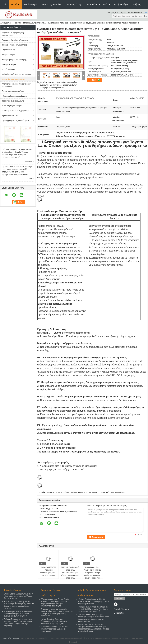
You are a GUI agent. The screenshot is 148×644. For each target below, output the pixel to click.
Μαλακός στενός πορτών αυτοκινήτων (17, 74)
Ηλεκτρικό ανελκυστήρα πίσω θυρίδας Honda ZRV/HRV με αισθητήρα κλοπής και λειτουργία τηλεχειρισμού (93, 609)
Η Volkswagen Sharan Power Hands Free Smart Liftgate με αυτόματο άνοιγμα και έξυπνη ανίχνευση (18, 614)
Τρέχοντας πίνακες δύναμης (13, 101)
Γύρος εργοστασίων (52, 4)
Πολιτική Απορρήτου (11, 638)
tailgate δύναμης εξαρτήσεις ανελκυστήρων (13, 34)
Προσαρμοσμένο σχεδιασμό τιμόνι (15, 120)
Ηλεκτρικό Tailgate (9, 64)
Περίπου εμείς (31, 4)
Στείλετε (119, 599)
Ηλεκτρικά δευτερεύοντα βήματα (14, 96)
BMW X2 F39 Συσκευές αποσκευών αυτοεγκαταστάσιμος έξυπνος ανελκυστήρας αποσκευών (70, 573)
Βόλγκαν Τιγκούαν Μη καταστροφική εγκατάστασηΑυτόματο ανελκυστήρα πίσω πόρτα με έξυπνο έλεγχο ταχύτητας (18, 622)
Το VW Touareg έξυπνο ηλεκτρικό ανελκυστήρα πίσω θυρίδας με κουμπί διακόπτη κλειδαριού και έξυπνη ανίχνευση (19, 605)
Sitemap (125, 609)
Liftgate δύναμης (8, 50)
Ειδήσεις (137, 4)
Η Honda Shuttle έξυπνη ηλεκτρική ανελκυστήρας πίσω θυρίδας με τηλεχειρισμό (54, 629)
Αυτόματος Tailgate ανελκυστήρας (15, 40)
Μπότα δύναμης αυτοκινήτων (35, 23)
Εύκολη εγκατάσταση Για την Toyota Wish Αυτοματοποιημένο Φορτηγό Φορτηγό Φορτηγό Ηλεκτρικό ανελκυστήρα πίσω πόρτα (55, 603)
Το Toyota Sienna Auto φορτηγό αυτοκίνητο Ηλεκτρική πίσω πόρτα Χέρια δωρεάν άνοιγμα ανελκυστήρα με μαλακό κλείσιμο (93, 618)
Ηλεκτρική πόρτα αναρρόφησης (14, 60)
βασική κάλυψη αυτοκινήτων (13, 91)
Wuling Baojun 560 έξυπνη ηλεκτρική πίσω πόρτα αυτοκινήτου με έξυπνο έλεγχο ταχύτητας (18, 596)
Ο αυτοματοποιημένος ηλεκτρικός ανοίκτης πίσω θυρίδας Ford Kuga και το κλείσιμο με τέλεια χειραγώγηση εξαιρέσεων (57, 612)
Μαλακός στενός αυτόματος (89, 492)
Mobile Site (119, 613)
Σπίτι (5, 4)
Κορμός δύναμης (9, 69)
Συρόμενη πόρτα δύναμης (12, 106)
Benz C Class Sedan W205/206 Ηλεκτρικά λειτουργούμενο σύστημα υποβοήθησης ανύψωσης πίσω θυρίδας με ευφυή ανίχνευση (93, 628)
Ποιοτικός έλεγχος (74, 4)
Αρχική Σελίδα (6, 23)
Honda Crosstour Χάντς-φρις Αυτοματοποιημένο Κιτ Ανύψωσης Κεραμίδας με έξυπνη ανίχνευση (54, 621)
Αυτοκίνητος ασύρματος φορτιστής (15, 111)
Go (145, 16)
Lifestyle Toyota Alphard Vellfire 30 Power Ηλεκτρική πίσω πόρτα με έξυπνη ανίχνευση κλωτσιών (94, 601)
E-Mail (117, 609)
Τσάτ (96, 80)
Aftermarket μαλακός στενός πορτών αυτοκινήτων (16, 85)
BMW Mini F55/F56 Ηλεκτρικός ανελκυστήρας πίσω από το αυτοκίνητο (48, 571)
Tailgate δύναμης (9, 55)
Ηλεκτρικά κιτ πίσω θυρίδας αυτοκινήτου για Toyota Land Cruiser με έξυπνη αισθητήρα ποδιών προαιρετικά (59, 85)
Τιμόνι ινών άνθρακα (10, 116)
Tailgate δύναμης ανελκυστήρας (14, 45)
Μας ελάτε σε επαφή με (99, 4)
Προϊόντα (16, 4)
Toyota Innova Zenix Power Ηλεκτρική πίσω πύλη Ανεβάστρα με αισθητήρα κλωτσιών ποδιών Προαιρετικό (92, 573)
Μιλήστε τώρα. (121, 4)
